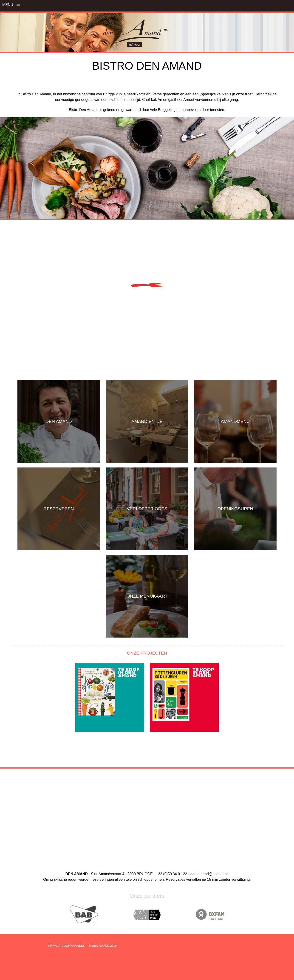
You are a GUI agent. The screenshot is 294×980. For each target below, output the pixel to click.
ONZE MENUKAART (147, 596)
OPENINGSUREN (235, 509)
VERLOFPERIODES (147, 509)
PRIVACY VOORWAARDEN (67, 946)
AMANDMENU (235, 421)
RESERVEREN (59, 509)
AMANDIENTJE (147, 421)
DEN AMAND (59, 421)
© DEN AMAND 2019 (103, 946)
